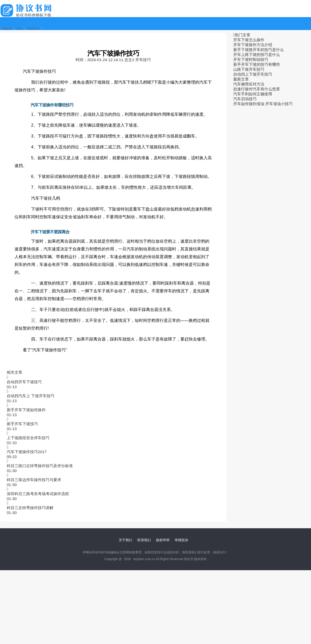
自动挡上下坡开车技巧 (253, 74)
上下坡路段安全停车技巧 (28, 438)
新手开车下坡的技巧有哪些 (257, 64)
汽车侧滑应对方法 (249, 84)
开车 (19, 29)
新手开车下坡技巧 (22, 424)
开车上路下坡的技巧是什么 (257, 55)
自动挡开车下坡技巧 (24, 382)
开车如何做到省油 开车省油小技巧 (263, 104)
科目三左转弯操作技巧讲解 (30, 508)
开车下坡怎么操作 (249, 40)
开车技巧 (33, 29)
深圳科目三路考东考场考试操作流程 (38, 494)
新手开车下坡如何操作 (26, 410)
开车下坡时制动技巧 (251, 59)
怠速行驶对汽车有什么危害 (257, 89)
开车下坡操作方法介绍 (253, 45)
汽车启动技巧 (245, 99)
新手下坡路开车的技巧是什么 (259, 50)
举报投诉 (181, 540)
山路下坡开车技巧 (249, 69)
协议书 (7, 29)
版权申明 (163, 540)
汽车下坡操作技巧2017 (27, 452)
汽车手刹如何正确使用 (253, 94)
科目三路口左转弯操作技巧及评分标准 (40, 466)
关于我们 (125, 540)
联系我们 (144, 540)
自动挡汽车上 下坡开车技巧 (31, 396)
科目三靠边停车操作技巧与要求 (34, 480)
